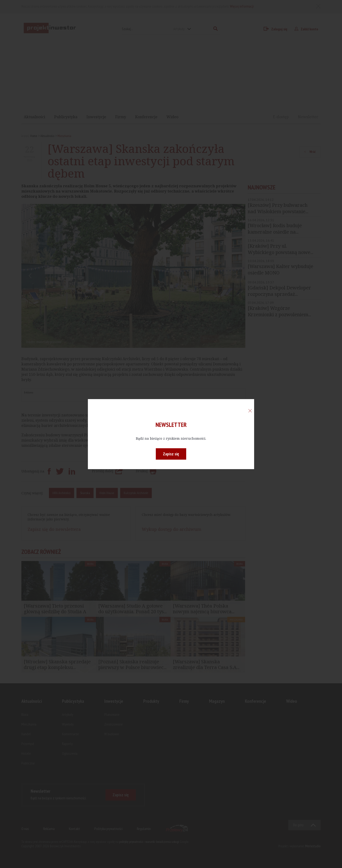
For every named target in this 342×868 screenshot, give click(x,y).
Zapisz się (171, 454)
